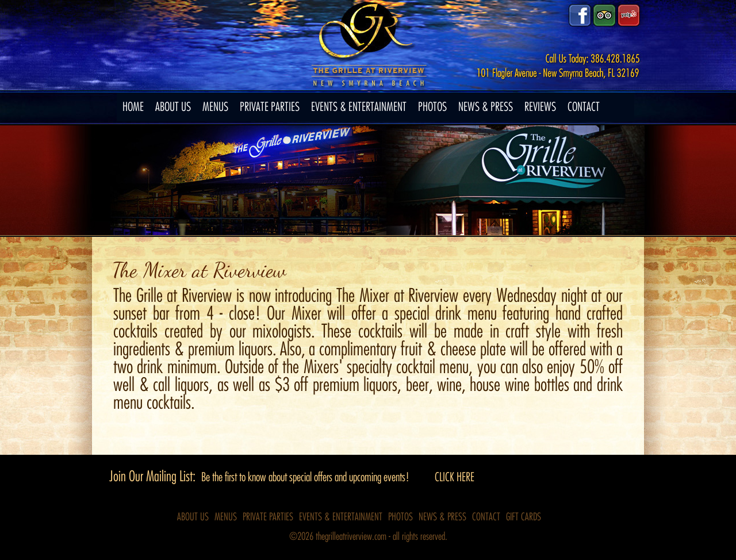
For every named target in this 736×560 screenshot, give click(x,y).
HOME (133, 107)
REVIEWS (540, 107)
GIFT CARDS (524, 517)
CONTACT (584, 107)
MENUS (215, 107)
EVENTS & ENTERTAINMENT (359, 107)
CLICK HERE (455, 477)
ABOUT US (173, 107)
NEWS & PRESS (486, 107)
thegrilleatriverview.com (352, 536)
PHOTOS (432, 107)
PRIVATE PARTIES (270, 107)
